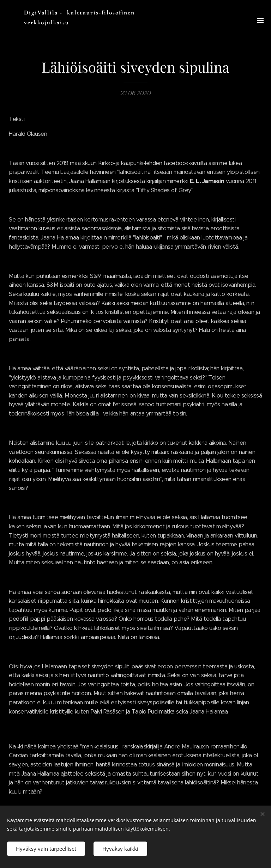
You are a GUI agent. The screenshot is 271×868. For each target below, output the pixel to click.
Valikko (260, 20)
